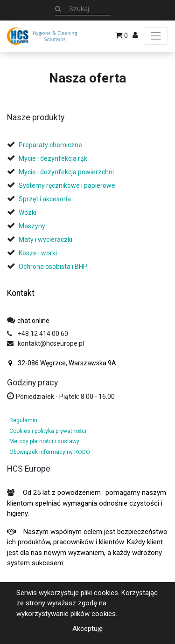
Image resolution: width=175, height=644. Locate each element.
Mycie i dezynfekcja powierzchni (66, 172)
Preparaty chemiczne (51, 145)
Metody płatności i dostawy (44, 441)
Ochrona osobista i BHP (53, 267)
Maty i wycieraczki (45, 240)
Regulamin (23, 420)
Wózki (28, 212)
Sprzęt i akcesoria (45, 199)
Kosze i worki (38, 253)
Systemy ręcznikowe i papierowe (68, 185)
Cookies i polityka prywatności (48, 431)
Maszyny (32, 226)
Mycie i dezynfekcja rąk (53, 158)
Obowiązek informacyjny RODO (50, 452)
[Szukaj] (58, 9)
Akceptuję (87, 629)
